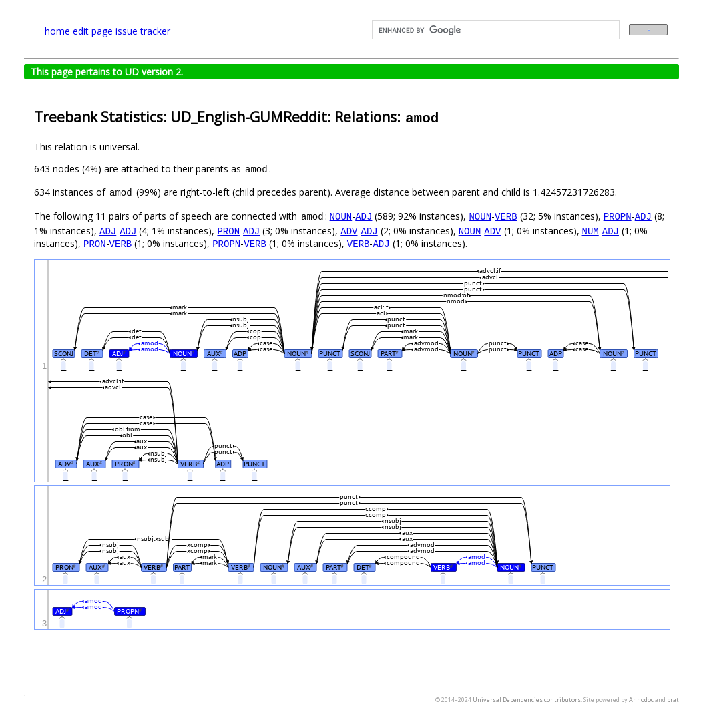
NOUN (341, 216)
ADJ (364, 216)
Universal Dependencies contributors (527, 700)
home (57, 31)
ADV (349, 231)
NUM (590, 231)
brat (673, 700)
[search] (495, 30)
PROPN (618, 216)
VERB (506, 216)
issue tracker (143, 31)
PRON (228, 231)
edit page (93, 31)
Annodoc (641, 700)
